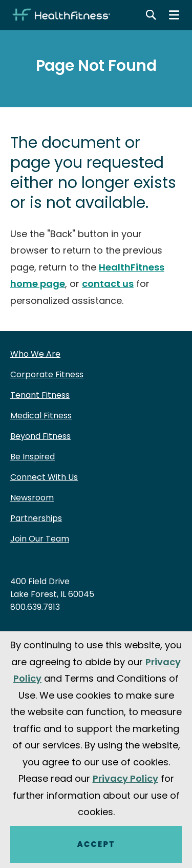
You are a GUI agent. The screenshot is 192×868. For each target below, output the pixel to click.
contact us (108, 284)
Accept (96, 844)
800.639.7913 (35, 607)
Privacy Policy (125, 778)
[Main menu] (174, 15)
